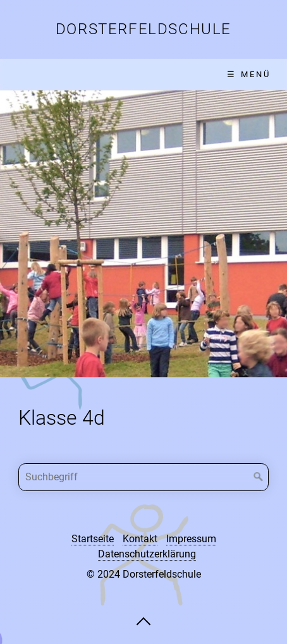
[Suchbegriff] (144, 477)
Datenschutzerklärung (147, 554)
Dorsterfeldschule (143, 29)
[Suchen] (259, 477)
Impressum (191, 539)
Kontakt (140, 539)
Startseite (93, 539)
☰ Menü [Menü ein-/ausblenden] (249, 74)
